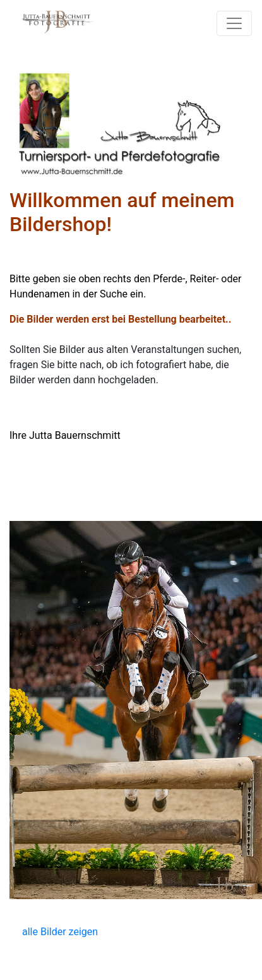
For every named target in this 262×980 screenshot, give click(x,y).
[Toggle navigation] (234, 23)
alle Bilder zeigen (60, 932)
